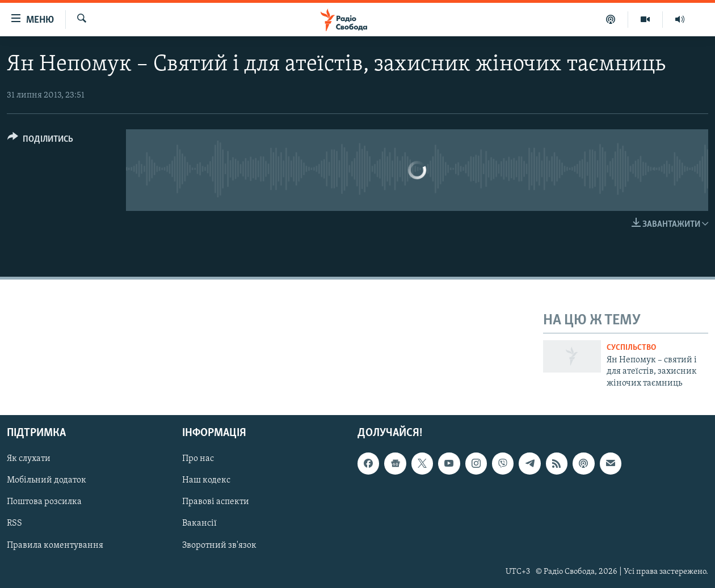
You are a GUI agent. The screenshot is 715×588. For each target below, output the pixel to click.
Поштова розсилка (44, 502)
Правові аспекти (216, 502)
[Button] (40, 141)
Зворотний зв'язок (219, 545)
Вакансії (199, 524)
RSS (14, 524)
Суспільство (631, 348)
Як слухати (29, 459)
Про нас (198, 459)
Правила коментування (55, 545)
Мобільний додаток (47, 481)
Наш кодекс (206, 481)
